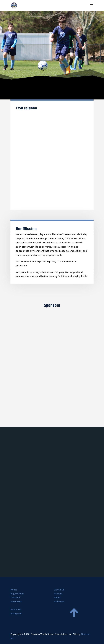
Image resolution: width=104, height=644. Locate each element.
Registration (17, 594)
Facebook (16, 609)
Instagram (16, 613)
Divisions (15, 597)
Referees (59, 601)
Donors (58, 594)
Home (14, 590)
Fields (58, 597)
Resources (16, 601)
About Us (59, 590)
